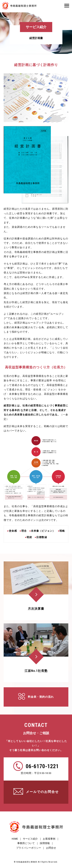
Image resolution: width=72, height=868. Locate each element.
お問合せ (51, 848)
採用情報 (45, 843)
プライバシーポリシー (29, 848)
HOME (15, 839)
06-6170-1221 (42, 766)
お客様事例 (49, 839)
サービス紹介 (30, 839)
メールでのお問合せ (42, 792)
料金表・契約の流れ (41, 697)
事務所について (26, 843)
